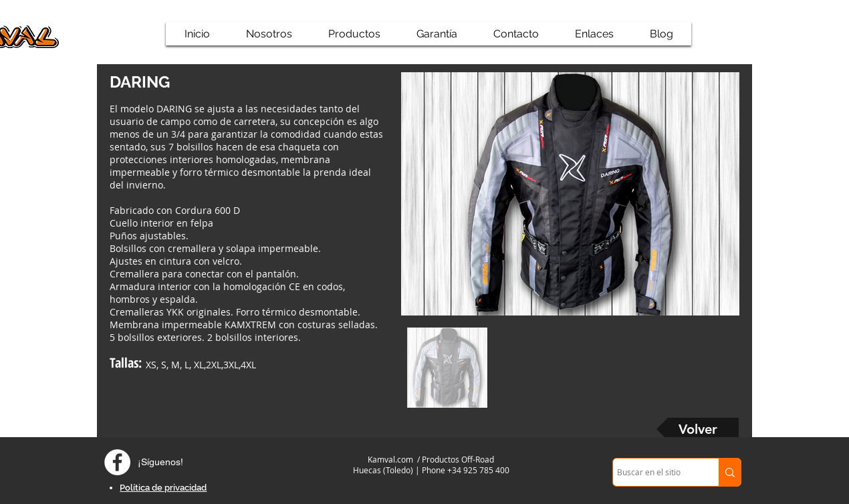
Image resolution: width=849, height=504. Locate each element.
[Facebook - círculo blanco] (117, 462)
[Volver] (698, 429)
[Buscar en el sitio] (654, 472)
